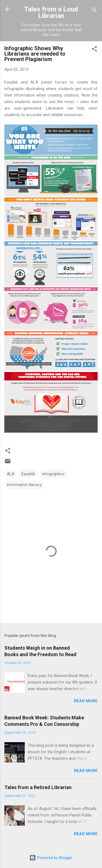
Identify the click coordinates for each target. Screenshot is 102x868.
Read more (86, 701)
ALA (11, 474)
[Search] (94, 11)
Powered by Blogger (51, 858)
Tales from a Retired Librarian (38, 787)
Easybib (28, 474)
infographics (53, 474)
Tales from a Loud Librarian (51, 12)
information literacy (24, 485)
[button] (94, 50)
